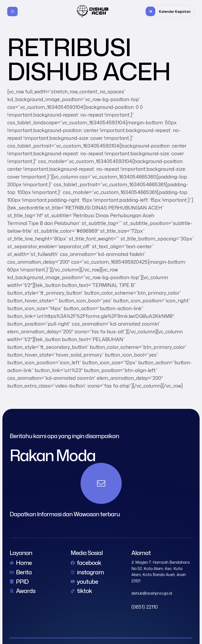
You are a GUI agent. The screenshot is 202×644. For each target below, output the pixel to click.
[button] (169, 11)
